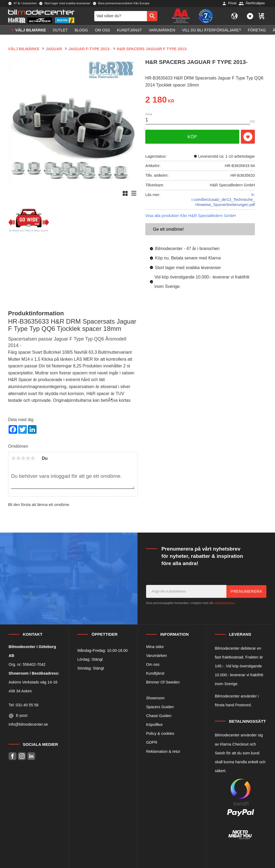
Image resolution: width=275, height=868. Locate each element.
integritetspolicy (224, 603)
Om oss (153, 664)
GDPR (152, 742)
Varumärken (156, 656)
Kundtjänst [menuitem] (129, 31)
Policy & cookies (160, 733)
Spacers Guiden (160, 707)
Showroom (155, 698)
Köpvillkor (154, 725)
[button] (250, 17)
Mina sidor (155, 647)
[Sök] (152, 17)
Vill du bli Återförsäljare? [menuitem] (211, 31)
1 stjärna (13, 458)
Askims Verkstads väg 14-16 (33, 682)
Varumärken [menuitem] (162, 31)
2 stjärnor (18, 458)
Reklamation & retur (163, 751)
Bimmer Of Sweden (163, 682)
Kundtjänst (155, 673)
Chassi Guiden (159, 716)
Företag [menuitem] (257, 31)
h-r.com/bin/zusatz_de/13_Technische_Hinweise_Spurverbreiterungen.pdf (223, 200)
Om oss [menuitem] (102, 31)
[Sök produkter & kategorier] (121, 17)
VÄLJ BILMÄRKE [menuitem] (31, 31)
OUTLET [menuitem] (60, 31)
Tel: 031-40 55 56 (23, 705)
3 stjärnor (23, 458)
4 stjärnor (28, 458)
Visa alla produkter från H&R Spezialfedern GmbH (191, 216)
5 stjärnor (33, 458)
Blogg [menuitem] (81, 31)
